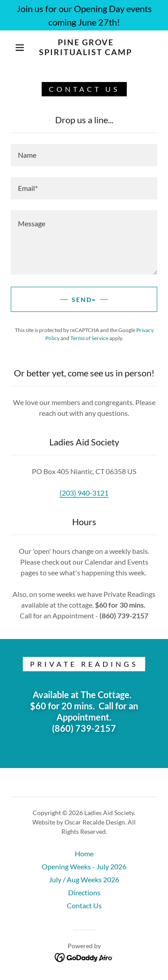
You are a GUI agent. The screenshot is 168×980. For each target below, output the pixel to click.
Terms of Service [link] (89, 338)
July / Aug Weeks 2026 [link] (84, 879)
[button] (20, 47)
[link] (86, 47)
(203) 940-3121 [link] (84, 493)
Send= (84, 300)
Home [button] (84, 853)
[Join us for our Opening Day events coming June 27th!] (84, 15)
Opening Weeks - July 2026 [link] (84, 866)
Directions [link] (84, 892)
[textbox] (84, 155)
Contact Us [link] (84, 905)
